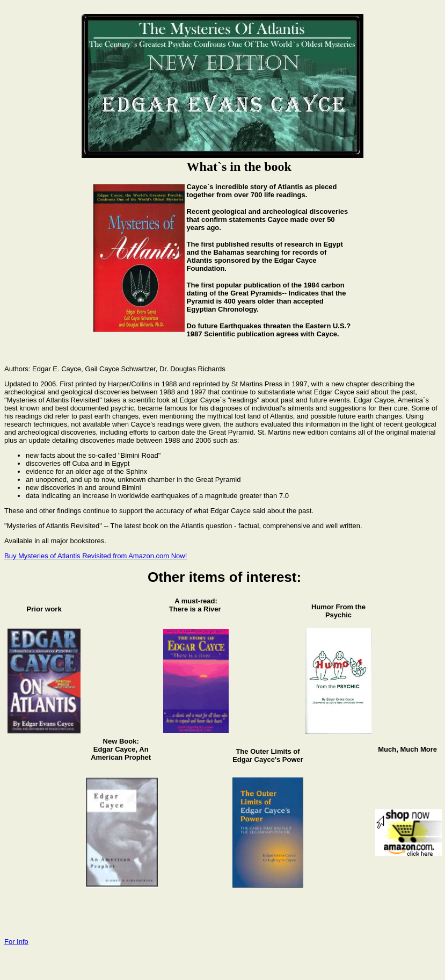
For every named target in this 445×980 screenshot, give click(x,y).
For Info (16, 942)
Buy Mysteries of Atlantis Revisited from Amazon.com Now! (96, 556)
